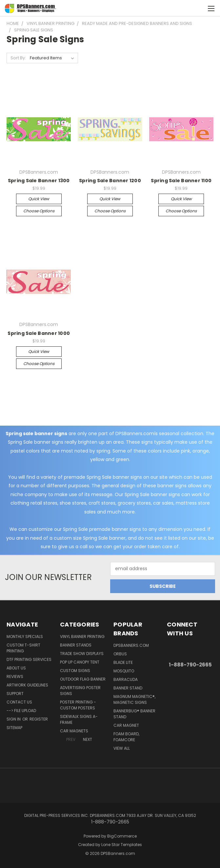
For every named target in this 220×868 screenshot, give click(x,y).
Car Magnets (74, 731)
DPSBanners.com (131, 645)
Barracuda (126, 679)
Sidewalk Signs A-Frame (79, 719)
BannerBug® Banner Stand (134, 714)
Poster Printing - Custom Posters (78, 705)
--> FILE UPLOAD (21, 711)
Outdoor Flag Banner (83, 679)
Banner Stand (128, 688)
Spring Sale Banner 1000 (39, 333)
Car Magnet (126, 725)
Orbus (120, 654)
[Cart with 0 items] (199, 8)
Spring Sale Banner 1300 (39, 181)
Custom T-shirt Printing (23, 648)
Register (39, 719)
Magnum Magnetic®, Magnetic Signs (134, 699)
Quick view (39, 199)
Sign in (14, 719)
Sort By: (18, 58)
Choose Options (39, 211)
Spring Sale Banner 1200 (110, 181)
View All (122, 748)
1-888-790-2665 (190, 665)
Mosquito (124, 671)
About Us (16, 668)
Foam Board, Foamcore (126, 737)
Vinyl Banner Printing (82, 637)
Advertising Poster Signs (80, 691)
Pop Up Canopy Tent (80, 662)
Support (15, 694)
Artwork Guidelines (27, 685)
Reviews (15, 676)
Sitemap (14, 728)
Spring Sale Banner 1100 (181, 181)
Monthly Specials (25, 637)
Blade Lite (123, 662)
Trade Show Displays (82, 654)
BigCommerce (122, 836)
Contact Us (19, 702)
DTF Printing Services (29, 659)
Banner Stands (76, 645)
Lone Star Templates (122, 845)
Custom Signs (75, 671)
